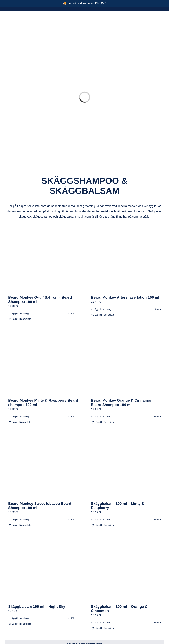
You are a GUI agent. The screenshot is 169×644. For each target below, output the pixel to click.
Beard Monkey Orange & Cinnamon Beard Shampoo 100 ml (122, 402)
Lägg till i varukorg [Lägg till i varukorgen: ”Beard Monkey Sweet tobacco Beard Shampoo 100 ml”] (20, 520)
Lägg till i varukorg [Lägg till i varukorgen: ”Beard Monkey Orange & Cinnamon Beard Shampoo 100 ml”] (102, 417)
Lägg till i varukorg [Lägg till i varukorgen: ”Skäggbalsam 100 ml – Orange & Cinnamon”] (102, 623)
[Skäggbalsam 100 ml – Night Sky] (43, 569)
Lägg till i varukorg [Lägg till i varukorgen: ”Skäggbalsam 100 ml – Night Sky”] (20, 618)
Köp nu (75, 313)
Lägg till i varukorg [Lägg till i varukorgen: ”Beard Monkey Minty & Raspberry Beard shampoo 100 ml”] (20, 417)
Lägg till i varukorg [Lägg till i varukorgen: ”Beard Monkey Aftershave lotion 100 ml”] (102, 309)
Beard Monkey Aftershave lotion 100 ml (125, 297)
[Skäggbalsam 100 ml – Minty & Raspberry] (126, 466)
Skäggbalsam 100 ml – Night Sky (37, 607)
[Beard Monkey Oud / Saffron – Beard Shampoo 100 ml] (43, 260)
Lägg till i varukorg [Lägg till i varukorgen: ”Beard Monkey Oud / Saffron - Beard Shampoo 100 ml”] (20, 313)
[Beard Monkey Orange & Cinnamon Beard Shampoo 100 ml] (126, 363)
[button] (25, 319)
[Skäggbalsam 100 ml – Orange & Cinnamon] (126, 569)
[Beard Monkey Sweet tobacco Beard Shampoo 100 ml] (43, 466)
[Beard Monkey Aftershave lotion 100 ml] (126, 260)
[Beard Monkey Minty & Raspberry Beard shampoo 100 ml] (43, 363)
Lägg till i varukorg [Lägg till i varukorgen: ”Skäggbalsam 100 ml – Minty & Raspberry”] (102, 520)
